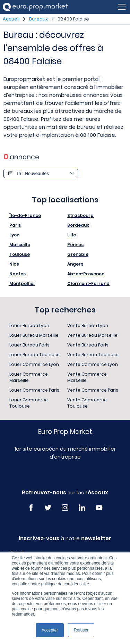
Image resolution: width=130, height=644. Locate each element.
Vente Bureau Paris (88, 345)
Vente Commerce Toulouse (87, 403)
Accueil (11, 19)
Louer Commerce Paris (34, 390)
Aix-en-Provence (86, 274)
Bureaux (38, 19)
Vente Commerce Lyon (93, 364)
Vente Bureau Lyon (88, 325)
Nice (14, 264)
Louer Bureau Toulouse (34, 355)
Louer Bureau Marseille (34, 335)
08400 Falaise (73, 19)
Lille (72, 235)
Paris (15, 225)
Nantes (18, 274)
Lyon (14, 235)
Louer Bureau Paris (29, 345)
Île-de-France (25, 215)
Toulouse (20, 254)
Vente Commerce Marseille (87, 377)
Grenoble (78, 254)
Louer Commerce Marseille (29, 377)
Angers (75, 264)
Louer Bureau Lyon (29, 325)
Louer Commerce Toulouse (29, 403)
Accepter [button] (50, 630)
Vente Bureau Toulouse (93, 355)
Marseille (20, 245)
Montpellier (22, 283)
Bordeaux (78, 225)
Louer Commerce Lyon (34, 364)
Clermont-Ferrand (88, 283)
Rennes (75, 245)
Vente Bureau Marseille (92, 335)
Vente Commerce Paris (93, 390)
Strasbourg (80, 215)
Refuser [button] (81, 630)
